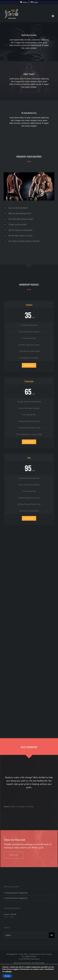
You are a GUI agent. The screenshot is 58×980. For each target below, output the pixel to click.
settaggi (8, 971)
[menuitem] (24, 2)
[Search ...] (26, 935)
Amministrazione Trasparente (16, 893)
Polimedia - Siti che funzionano (34, 963)
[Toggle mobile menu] (53, 16)
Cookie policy (35, 959)
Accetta (7, 976)
